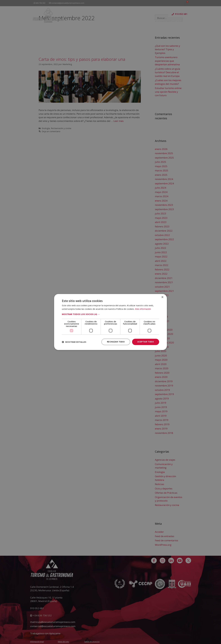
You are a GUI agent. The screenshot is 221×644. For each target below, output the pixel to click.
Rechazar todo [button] (116, 342)
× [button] (162, 297)
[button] (111, 314)
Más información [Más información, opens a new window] (143, 309)
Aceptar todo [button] (146, 342)
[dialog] (111, 322)
